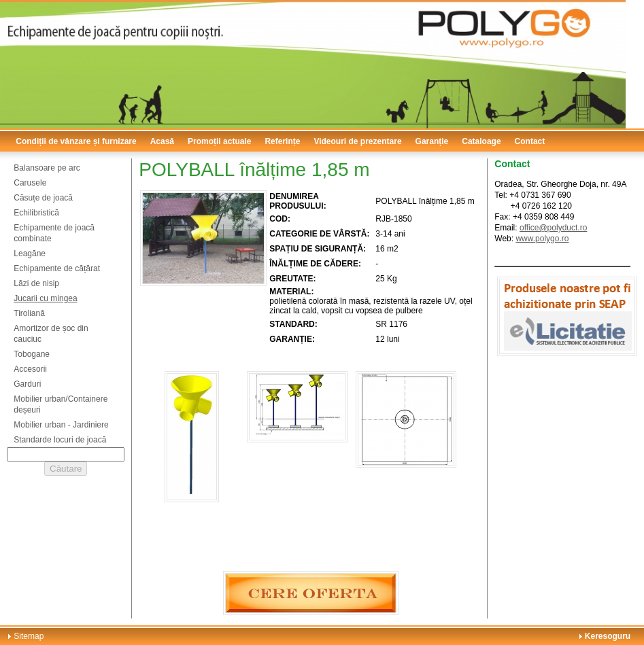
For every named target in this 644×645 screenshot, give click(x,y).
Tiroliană (29, 313)
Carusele (30, 183)
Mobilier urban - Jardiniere (61, 425)
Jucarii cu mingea (45, 298)
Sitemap (29, 636)
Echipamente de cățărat (57, 268)
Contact (530, 141)
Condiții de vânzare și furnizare (76, 141)
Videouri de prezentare (357, 141)
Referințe (282, 141)
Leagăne (30, 254)
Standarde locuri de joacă (60, 440)
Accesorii (30, 369)
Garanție (432, 141)
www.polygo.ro (542, 239)
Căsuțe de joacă (43, 198)
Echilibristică (36, 213)
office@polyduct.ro (553, 228)
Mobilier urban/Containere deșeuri (61, 404)
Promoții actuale (219, 141)
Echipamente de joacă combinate (54, 233)
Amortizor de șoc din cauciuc (51, 334)
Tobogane (32, 354)
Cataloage (481, 141)
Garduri (27, 384)
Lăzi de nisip (36, 283)
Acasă (162, 141)
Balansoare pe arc (47, 168)
